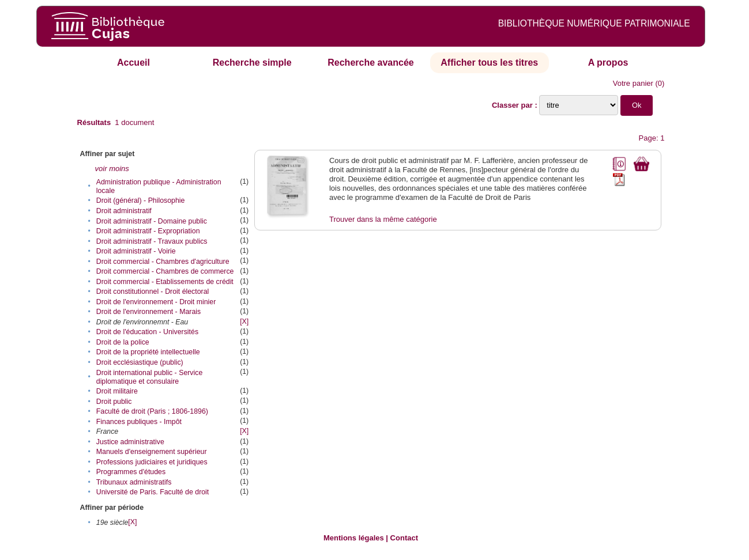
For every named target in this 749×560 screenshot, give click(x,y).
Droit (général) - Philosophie (141, 200)
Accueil (133, 63)
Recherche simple (252, 63)
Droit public (114, 402)
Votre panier (633, 83)
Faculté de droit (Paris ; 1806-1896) (152, 411)
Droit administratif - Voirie (136, 251)
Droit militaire (117, 391)
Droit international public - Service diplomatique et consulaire (150, 377)
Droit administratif (124, 211)
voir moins (112, 169)
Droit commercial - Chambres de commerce (165, 271)
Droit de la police (123, 342)
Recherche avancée (370, 63)
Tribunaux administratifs (134, 482)
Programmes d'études (131, 472)
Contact (404, 538)
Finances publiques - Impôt (139, 422)
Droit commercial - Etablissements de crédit (165, 282)
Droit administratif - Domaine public (152, 221)
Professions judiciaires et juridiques (152, 462)
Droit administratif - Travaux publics (152, 241)
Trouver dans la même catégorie (383, 219)
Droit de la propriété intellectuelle (148, 352)
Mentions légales (354, 538)
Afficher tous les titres (489, 63)
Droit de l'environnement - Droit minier (156, 302)
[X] (244, 321)
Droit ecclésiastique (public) (140, 362)
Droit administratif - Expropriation (148, 231)
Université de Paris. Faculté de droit (153, 492)
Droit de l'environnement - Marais (148, 312)
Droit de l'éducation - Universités (147, 332)
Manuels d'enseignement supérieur (152, 452)
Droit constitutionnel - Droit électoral (153, 292)
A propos (608, 63)
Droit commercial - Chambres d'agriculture (163, 262)
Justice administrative (130, 442)
